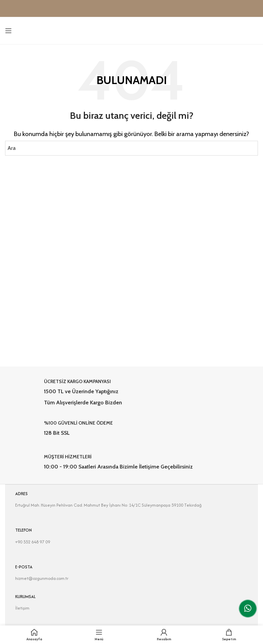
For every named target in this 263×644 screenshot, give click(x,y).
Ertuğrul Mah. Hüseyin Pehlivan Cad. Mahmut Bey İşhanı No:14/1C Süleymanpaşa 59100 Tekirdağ (108, 505)
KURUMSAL (25, 597)
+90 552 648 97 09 (33, 542)
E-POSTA (24, 567)
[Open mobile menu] (8, 31)
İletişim (22, 608)
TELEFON (23, 530)
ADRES (21, 494)
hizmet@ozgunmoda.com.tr (42, 578)
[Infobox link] (131, 392)
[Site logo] (131, 30)
